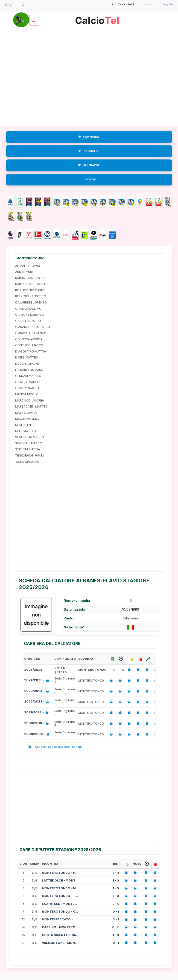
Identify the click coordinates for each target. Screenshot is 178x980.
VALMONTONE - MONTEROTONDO (60, 943)
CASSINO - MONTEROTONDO (60, 927)
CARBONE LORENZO (30, 315)
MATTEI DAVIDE (26, 413)
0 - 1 (116, 911)
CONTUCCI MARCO (29, 345)
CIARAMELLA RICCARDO (33, 327)
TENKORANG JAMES (30, 455)
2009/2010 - (37, 724)
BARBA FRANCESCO (29, 278)
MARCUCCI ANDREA (30, 400)
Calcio (97, 19)
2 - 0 (116, 904)
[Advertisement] (49, 76)
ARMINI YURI (24, 272)
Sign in (148, 4)
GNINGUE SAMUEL (28, 382)
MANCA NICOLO (27, 394)
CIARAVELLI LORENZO (31, 333)
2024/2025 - (37, 681)
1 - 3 (116, 896)
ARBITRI (90, 179)
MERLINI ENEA (25, 425)
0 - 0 (116, 927)
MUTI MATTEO (26, 431)
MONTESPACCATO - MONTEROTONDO (60, 919)
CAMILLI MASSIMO (28, 309)
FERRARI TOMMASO (29, 370)
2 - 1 (116, 943)
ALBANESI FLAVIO (28, 266)
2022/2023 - (37, 702)
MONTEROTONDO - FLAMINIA (60, 873)
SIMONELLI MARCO (29, 443)
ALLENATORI (89, 165)
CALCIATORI (89, 151)
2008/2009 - (38, 734)
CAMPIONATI (89, 137)
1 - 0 (116, 880)
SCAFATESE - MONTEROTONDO (60, 904)
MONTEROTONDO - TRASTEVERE (60, 896)
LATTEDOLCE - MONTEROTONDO (60, 880)
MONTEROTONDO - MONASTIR (60, 888)
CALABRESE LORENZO (31, 302)
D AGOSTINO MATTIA (31, 351)
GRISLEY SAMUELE (28, 388)
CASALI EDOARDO (28, 321)
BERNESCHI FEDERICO (31, 296)
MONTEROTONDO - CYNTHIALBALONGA (60, 911)
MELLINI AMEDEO (27, 419)
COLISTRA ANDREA (29, 339)
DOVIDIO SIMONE (27, 364)
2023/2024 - (37, 691)
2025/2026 (33, 670)
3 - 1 (116, 919)
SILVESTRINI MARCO (30, 437)
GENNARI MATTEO (28, 376)
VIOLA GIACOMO (27, 462)
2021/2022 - (37, 713)
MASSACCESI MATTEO (31, 406)
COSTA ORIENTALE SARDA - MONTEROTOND (60, 935)
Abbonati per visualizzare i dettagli (54, 747)
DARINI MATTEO (27, 357)
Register (168, 4)
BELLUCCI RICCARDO (30, 290)
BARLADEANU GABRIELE (32, 284)
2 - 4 (116, 873)
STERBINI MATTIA (28, 449)
